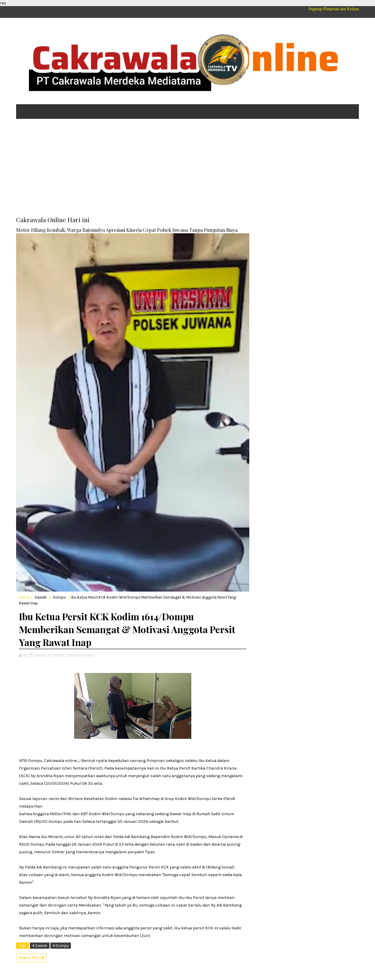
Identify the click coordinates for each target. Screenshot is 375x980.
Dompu (59, 597)
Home (24, 597)
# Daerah (40, 946)
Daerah (41, 597)
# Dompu (61, 946)
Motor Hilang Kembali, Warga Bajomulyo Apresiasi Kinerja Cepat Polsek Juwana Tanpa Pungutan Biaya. (127, 230)
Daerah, (74, 655)
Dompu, (87, 655)
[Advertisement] (187, 169)
